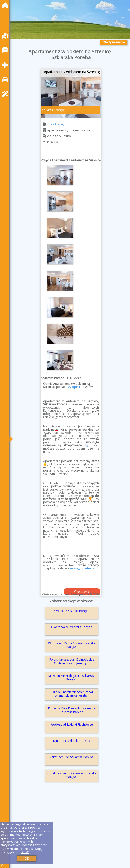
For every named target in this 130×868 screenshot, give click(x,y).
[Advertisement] (71, 832)
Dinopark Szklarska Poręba (72, 741)
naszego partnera (82, 568)
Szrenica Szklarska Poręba (72, 611)
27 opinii (74, 387)
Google (34, 828)
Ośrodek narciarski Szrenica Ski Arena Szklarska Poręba (72, 694)
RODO (25, 852)
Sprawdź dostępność (82, 592)
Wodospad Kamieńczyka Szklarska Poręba (72, 645)
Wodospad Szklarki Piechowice (72, 725)
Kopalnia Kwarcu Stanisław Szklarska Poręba (72, 775)
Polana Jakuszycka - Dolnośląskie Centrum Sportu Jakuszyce (72, 661)
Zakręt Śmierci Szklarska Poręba (72, 757)
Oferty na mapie (114, 42)
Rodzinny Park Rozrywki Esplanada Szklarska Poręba (72, 710)
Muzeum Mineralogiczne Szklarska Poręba (72, 677)
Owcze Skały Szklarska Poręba (72, 627)
